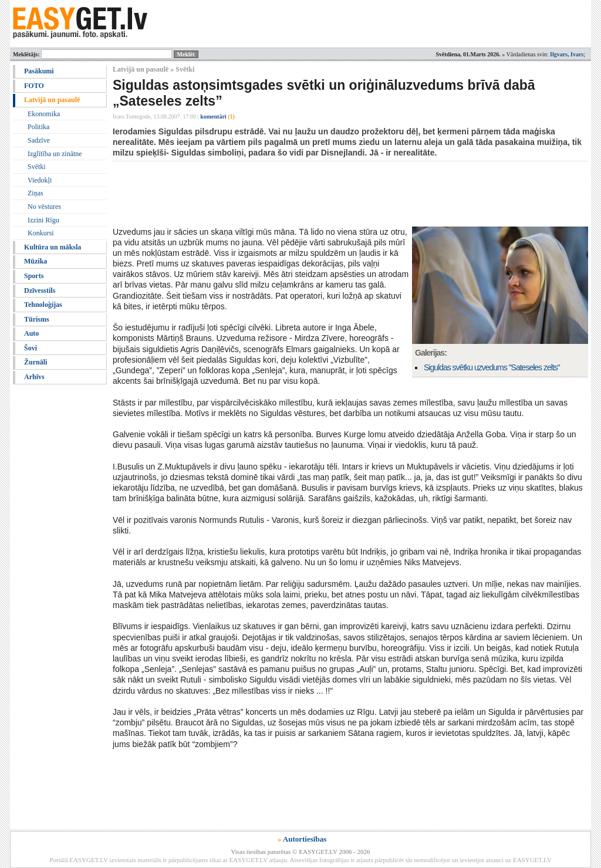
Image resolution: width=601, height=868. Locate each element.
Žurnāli (36, 362)
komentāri (217, 116)
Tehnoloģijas (43, 305)
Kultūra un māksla (53, 247)
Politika (38, 127)
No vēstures (44, 207)
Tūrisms (37, 319)
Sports (34, 276)
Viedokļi (40, 180)
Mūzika (36, 261)
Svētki (37, 167)
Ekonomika (44, 114)
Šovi (31, 348)
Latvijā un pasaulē (52, 100)
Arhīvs (34, 377)
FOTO (34, 86)
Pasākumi (39, 71)
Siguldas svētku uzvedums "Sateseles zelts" (492, 367)
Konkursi (41, 233)
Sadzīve (39, 140)
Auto (31, 333)
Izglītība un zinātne (55, 154)
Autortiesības (305, 839)
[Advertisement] (326, 194)
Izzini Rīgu (43, 220)
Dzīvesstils (40, 291)
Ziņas (36, 193)
